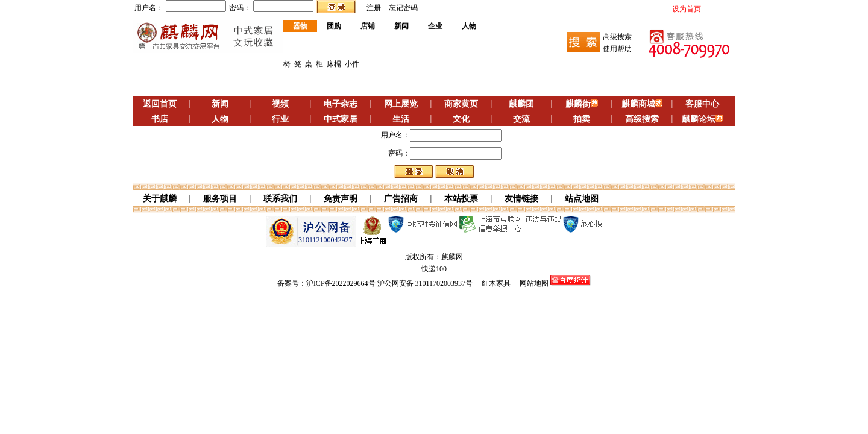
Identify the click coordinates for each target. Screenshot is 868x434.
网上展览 (401, 104)
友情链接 (521, 199)
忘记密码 (403, 8)
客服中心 (702, 104)
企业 (435, 26)
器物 (300, 26)
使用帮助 (617, 49)
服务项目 (220, 199)
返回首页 (160, 104)
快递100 (434, 269)
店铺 (368, 26)
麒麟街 (578, 104)
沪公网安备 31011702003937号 (425, 283)
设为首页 (687, 9)
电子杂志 (341, 104)
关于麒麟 (160, 199)
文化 (461, 119)
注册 (374, 8)
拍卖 (582, 119)
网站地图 (534, 283)
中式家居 (341, 119)
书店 (160, 119)
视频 (280, 104)
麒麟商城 (638, 104)
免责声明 (341, 199)
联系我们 (280, 199)
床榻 (334, 64)
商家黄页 (461, 104)
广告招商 (401, 199)
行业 (280, 119)
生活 (401, 119)
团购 (334, 26)
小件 (352, 64)
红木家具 (496, 283)
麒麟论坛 (699, 119)
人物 (469, 26)
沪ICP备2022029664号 (341, 283)
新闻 (401, 26)
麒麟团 (521, 104)
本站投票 (461, 199)
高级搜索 (617, 37)
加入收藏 (719, 9)
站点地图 (582, 199)
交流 (521, 119)
